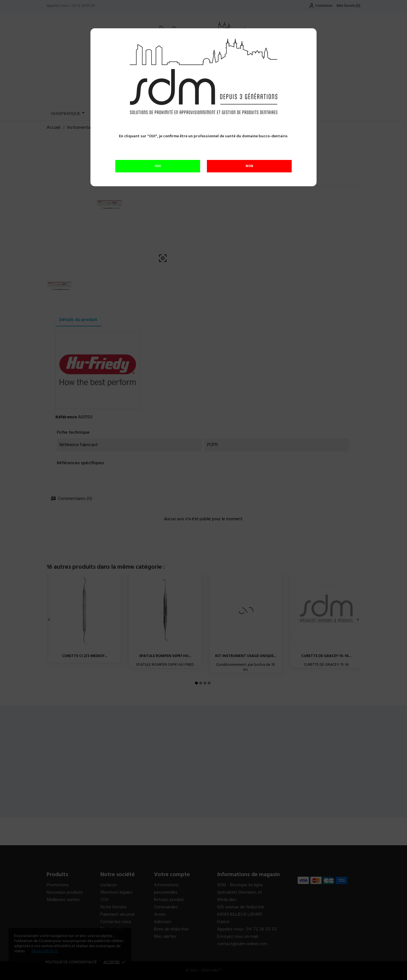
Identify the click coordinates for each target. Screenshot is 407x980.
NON (249, 166)
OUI (158, 166)
